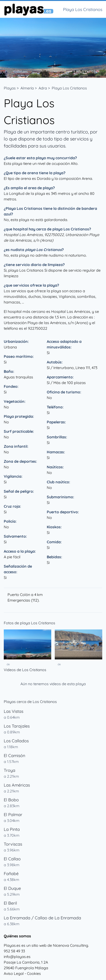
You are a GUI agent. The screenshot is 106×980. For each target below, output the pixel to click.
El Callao (12, 859)
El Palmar (13, 815)
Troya (10, 770)
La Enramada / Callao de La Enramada (42, 918)
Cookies (34, 973)
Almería (27, 88)
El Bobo (11, 800)
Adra (43, 88)
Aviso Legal (14, 973)
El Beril (10, 903)
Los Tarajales (17, 726)
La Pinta (12, 829)
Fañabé (11, 874)
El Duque (12, 888)
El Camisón (14, 756)
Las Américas (17, 785)
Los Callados (16, 741)
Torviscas (13, 844)
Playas (10, 88)
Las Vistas (14, 711)
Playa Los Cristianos (69, 88)
